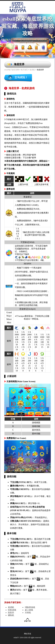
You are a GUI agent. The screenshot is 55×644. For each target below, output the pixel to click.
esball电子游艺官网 (12, 70)
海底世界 (19, 64)
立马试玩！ (21, 77)
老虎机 (32, 70)
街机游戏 (12, 610)
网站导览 (28, 634)
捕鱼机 (11, 615)
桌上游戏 (29, 610)
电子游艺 (24, 70)
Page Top (28, 621)
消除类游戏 (30, 607)
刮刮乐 (11, 613)
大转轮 (28, 613)
